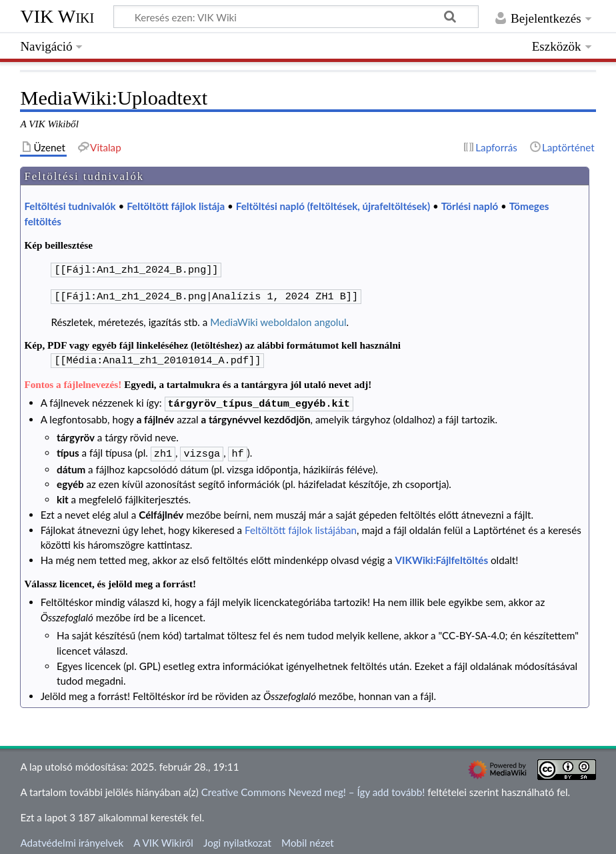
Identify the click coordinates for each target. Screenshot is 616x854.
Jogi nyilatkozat (237, 836)
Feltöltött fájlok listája (176, 206)
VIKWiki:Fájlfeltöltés (442, 553)
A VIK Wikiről (163, 836)
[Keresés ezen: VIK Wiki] (296, 17)
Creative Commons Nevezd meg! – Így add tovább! (313, 785)
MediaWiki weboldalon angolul (278, 319)
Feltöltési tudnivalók (70, 206)
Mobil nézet (308, 836)
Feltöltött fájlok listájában (301, 523)
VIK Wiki (57, 16)
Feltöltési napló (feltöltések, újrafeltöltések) (333, 206)
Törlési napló (470, 206)
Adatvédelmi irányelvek (72, 836)
